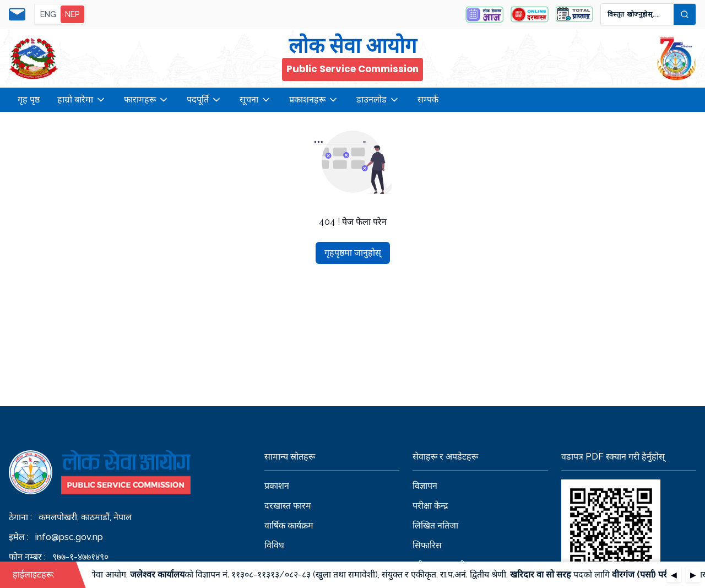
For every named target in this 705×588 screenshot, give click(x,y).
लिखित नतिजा (435, 525)
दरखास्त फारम (288, 506)
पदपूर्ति (204, 100)
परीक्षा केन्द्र (430, 506)
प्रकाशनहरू (314, 100)
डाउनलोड (378, 100)
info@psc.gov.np (69, 537)
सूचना (256, 100)
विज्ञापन (425, 486)
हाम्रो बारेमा (82, 100)
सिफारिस (427, 545)
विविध (274, 545)
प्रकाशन (277, 486)
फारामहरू (147, 100)
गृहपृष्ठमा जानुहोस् (353, 253)
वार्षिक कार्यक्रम (289, 525)
